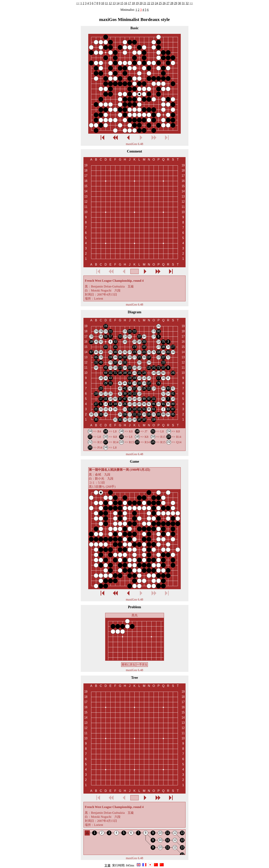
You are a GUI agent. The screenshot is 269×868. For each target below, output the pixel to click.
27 (168, 3)
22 (149, 3)
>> (191, 3)
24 (156, 3)
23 (152, 3)
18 (133, 3)
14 (118, 3)
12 (110, 3)
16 (126, 3)
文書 (107, 865)
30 (179, 3)
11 (106, 3)
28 (172, 3)
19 (137, 3)
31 (183, 3)
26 (164, 3)
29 (176, 3)
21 (145, 3)
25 (160, 3)
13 (114, 3)
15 (122, 3)
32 (187, 3)
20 (141, 3)
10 (103, 3)
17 (129, 3)
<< (78, 3)
